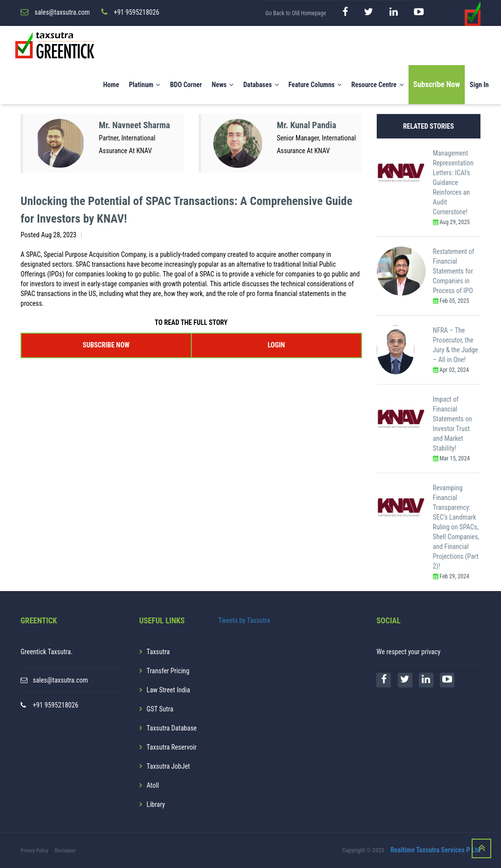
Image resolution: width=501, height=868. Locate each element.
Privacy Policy (34, 851)
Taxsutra (158, 652)
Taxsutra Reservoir (172, 747)
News (223, 85)
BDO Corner (186, 85)
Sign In (479, 85)
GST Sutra (160, 709)
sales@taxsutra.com (60, 680)
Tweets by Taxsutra (244, 620)
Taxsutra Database (172, 728)
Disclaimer (65, 851)
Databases (261, 85)
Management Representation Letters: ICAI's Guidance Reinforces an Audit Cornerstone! (453, 183)
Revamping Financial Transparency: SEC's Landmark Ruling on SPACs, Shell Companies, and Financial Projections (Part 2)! (456, 527)
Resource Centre (377, 85)
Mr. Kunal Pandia (307, 125)
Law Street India (169, 690)
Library (156, 804)
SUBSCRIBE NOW (106, 345)
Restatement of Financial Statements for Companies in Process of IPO (454, 271)
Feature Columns (315, 85)
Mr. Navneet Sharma (135, 125)
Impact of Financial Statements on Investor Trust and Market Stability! (453, 424)
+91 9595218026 (56, 705)
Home (111, 85)
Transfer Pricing (168, 671)
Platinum (144, 85)
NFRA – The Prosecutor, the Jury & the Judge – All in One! (455, 345)
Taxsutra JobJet (169, 766)
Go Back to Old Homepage (296, 13)
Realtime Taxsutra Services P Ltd (435, 850)
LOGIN (276, 345)
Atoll (153, 785)
